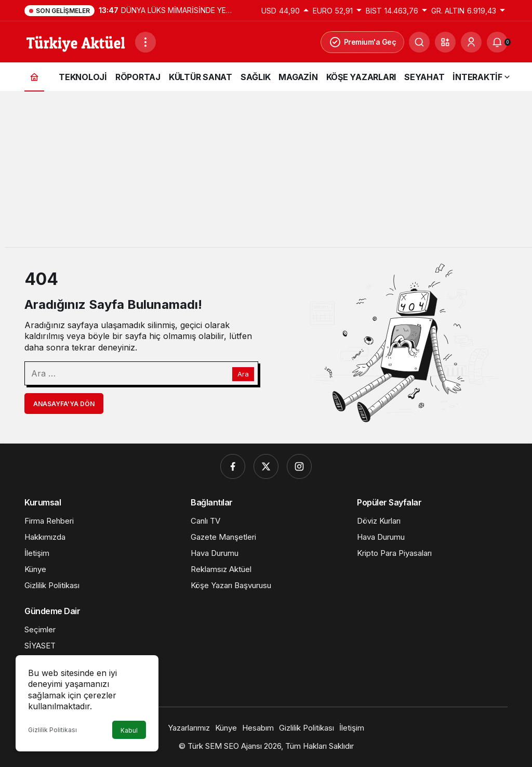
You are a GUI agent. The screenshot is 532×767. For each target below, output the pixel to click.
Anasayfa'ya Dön (64, 404)
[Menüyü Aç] (145, 42)
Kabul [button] (129, 730)
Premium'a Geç (363, 42)
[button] (445, 42)
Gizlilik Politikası (52, 730)
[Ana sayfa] (34, 77)
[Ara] (419, 42)
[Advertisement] (266, 174)
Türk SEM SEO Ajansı (225, 746)
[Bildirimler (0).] (497, 42)
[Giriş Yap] (471, 42)
